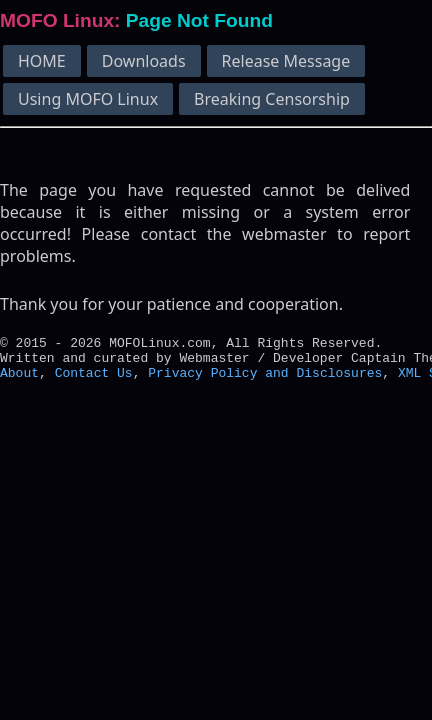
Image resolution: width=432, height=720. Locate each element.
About (19, 381)
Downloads (144, 61)
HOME (42, 61)
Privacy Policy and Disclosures (265, 381)
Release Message (286, 61)
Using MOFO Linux (88, 99)
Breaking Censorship (272, 99)
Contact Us (94, 381)
